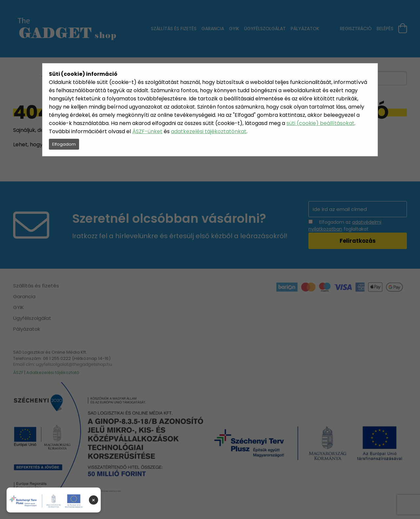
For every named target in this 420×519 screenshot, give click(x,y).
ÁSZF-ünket (147, 131)
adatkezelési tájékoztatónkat (209, 131)
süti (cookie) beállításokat (320, 123)
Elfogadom (64, 144)
